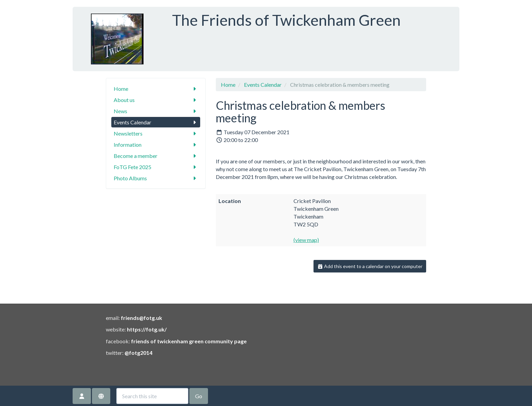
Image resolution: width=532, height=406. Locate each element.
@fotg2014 (138, 353)
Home (156, 89)
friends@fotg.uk (141, 318)
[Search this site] (152, 396)
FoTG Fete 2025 (156, 167)
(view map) (306, 240)
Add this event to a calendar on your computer (370, 266)
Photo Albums (156, 178)
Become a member (156, 156)
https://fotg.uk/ (147, 329)
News (156, 111)
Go (199, 396)
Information (156, 145)
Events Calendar (156, 122)
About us (156, 100)
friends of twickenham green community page (189, 341)
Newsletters (156, 133)
